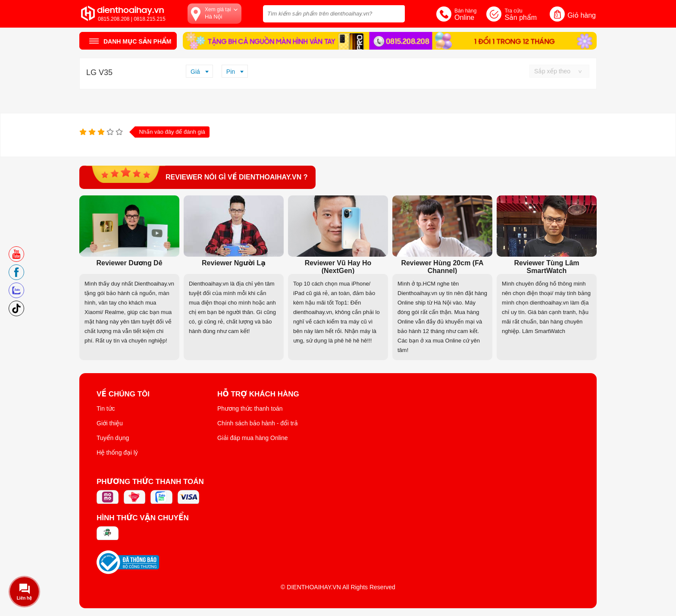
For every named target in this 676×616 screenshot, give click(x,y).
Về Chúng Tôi (123, 394)
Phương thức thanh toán (250, 409)
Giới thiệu (110, 423)
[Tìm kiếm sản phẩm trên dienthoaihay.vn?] (334, 14)
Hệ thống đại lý (117, 453)
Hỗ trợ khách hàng (258, 394)
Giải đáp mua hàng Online (252, 438)
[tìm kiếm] (396, 13)
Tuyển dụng (113, 438)
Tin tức (106, 409)
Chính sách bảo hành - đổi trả (258, 423)
